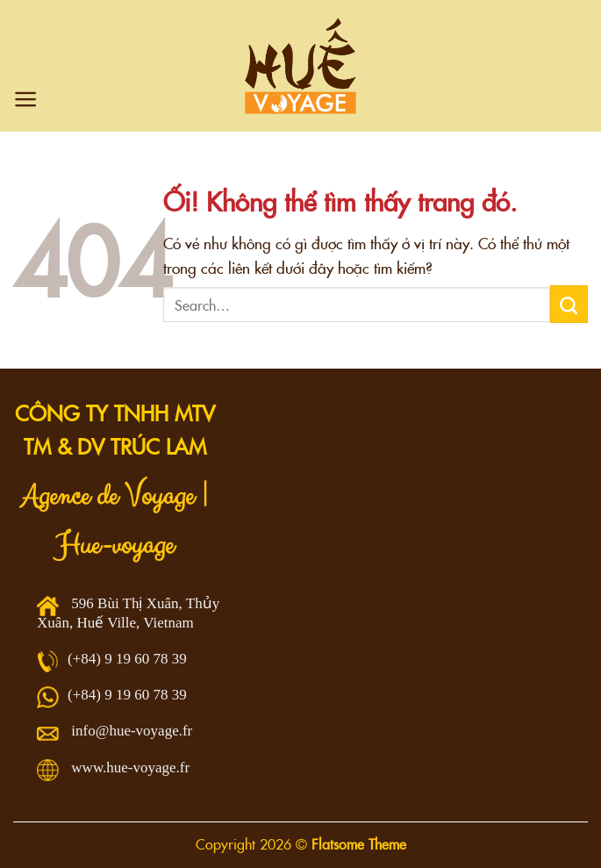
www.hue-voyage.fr (130, 768)
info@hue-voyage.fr (132, 731)
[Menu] (26, 99)
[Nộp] (569, 304)
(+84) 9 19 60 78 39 (127, 659)
